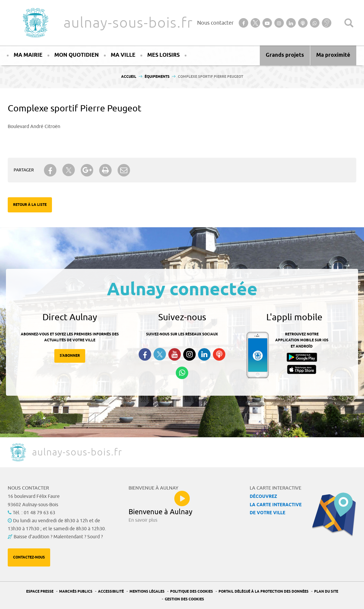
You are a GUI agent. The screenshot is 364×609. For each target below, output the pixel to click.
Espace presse (40, 592)
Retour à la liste (30, 205)
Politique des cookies (192, 592)
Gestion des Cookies (184, 599)
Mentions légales (147, 592)
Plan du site (326, 592)
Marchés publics (76, 592)
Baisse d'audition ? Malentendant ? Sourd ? (58, 537)
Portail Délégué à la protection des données (263, 592)
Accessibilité (111, 592)
